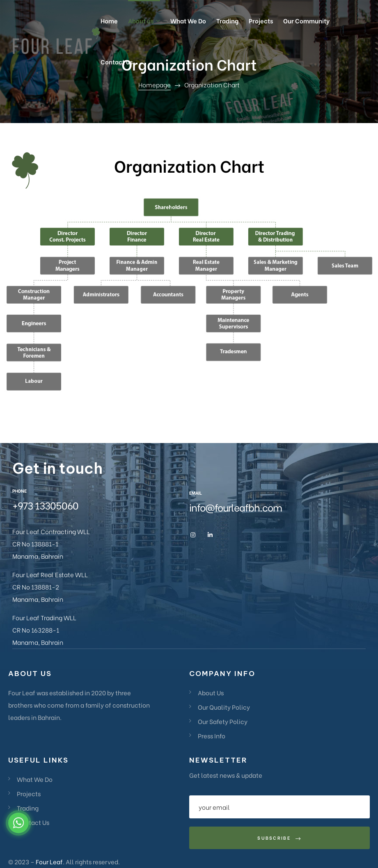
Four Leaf (49, 861)
